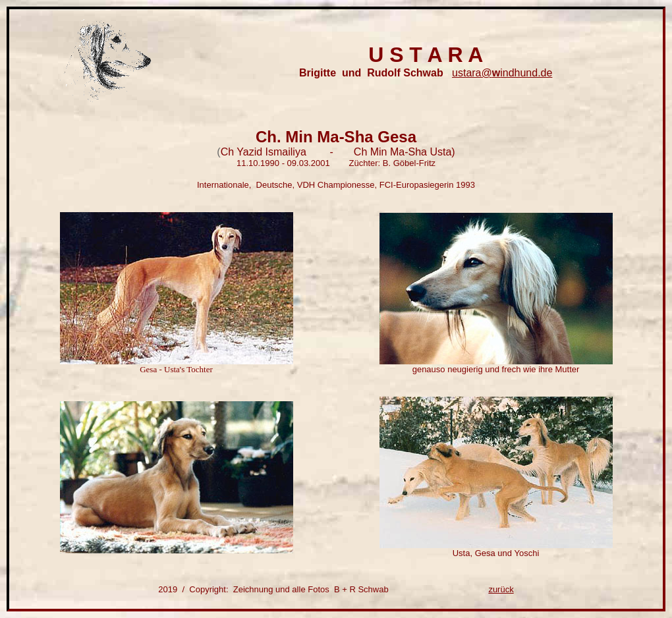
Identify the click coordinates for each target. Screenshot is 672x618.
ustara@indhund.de (502, 73)
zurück (501, 589)
